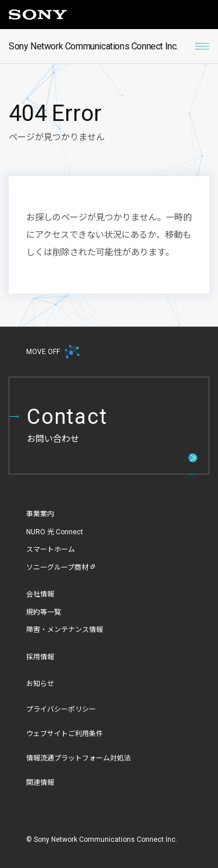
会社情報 (40, 594)
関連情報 (40, 783)
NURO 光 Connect (55, 532)
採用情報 (40, 657)
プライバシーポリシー (61, 709)
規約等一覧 (44, 612)
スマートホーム (51, 549)
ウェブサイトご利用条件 (65, 734)
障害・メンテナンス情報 (65, 630)
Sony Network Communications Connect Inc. (93, 46)
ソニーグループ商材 (60, 567)
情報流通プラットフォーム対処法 (78, 758)
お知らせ (40, 684)
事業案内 (40, 514)
